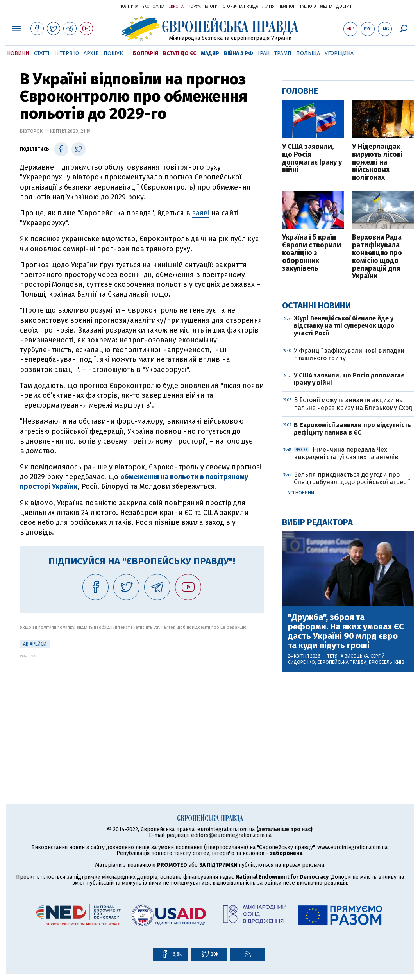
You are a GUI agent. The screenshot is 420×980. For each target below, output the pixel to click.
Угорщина (339, 53)
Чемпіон (287, 7)
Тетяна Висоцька (348, 656)
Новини (18, 53)
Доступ (344, 7)
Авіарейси (35, 644)
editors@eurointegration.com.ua (231, 835)
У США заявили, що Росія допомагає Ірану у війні (312, 158)
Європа (176, 7)
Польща (308, 53)
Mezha (326, 7)
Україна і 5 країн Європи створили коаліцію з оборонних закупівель (312, 253)
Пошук (113, 53)
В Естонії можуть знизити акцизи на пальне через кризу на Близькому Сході (354, 404)
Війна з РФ (239, 53)
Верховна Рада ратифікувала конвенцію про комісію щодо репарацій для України (377, 257)
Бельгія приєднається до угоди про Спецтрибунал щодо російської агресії (352, 478)
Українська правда (90, 6)
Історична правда (240, 7)
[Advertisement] (142, 712)
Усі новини (301, 493)
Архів (91, 53)
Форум (194, 7)
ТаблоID (308, 7)
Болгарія (146, 53)
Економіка (153, 7)
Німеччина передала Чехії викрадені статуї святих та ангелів (346, 453)
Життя (268, 7)
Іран (264, 53)
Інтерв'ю (67, 53)
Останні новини (316, 305)
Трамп (283, 53)
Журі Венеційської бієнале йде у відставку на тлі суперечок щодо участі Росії (344, 326)
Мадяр (210, 53)
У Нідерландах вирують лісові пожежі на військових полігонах (377, 162)
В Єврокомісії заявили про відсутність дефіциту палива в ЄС (352, 429)
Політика (129, 7)
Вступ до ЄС (180, 53)
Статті (42, 53)
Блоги (211, 7)
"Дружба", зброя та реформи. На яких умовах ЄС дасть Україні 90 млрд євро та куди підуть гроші (346, 632)
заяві (201, 213)
